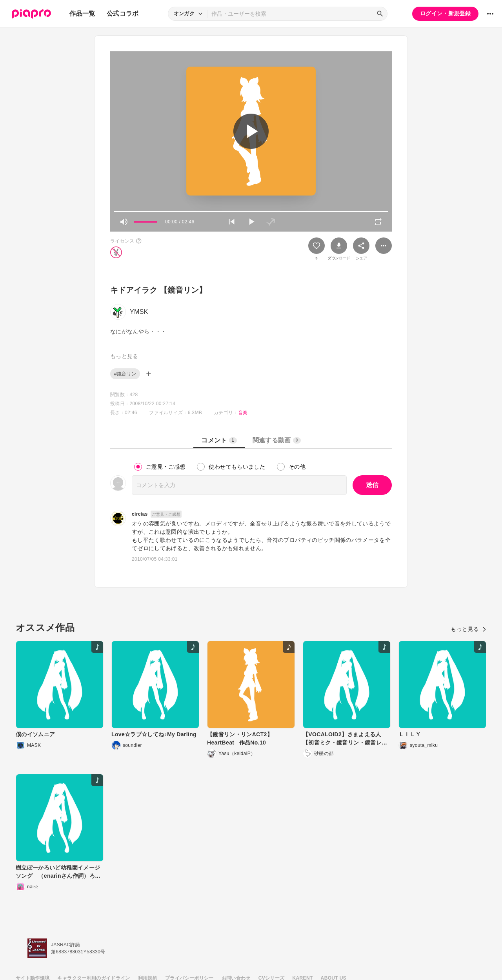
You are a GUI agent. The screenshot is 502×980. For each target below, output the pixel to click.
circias (140, 514)
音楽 (243, 413)
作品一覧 (82, 14)
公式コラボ (123, 14)
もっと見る (468, 629)
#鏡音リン (125, 374)
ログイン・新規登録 (445, 13)
